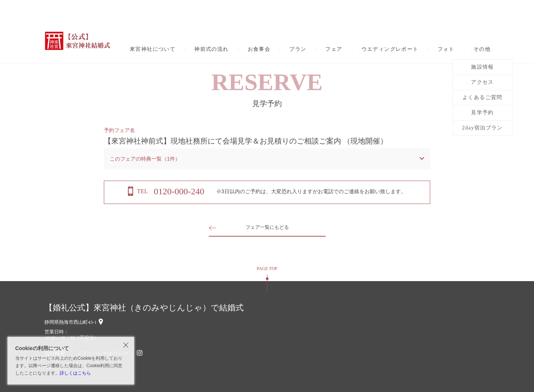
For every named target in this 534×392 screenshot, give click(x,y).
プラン (298, 49)
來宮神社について (153, 49)
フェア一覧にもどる (267, 227)
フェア (334, 49)
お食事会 (259, 49)
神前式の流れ (211, 49)
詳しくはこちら (75, 373)
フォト (446, 49)
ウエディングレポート (390, 49)
